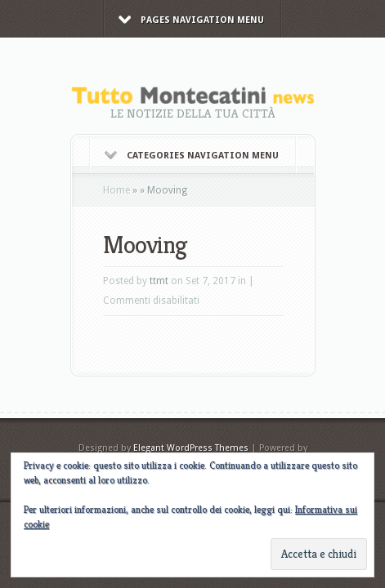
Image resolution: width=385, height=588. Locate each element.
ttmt (159, 281)
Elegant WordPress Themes (191, 448)
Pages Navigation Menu (191, 20)
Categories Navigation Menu (192, 156)
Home (116, 190)
